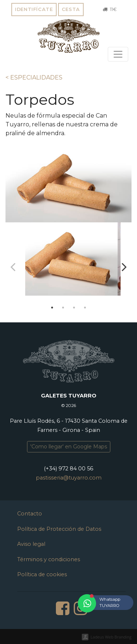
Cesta (71, 9)
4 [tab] (85, 308)
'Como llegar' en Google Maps (69, 447)
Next (124, 267)
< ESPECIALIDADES (34, 77)
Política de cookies (42, 574)
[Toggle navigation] (118, 54)
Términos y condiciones (49, 559)
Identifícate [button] (34, 9)
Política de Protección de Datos (59, 529)
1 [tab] (52, 308)
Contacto (30, 514)
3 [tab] (74, 308)
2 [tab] (63, 308)
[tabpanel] (68, 262)
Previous (13, 267)
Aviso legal (31, 544)
